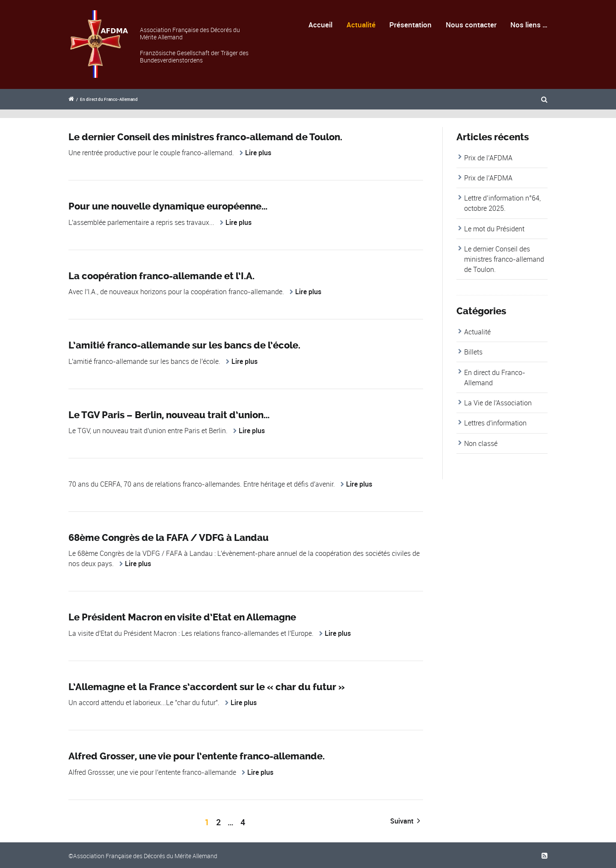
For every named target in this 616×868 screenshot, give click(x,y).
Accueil (320, 25)
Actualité (361, 25)
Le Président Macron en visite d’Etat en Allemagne (182, 617)
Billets (473, 352)
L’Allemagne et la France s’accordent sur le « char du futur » (207, 687)
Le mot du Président (494, 229)
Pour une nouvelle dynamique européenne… (168, 207)
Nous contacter (471, 25)
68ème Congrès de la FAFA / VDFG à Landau (169, 538)
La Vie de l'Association (498, 403)
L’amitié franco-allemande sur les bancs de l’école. (184, 345)
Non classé (481, 443)
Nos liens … (529, 25)
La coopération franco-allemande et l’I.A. (161, 276)
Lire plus (258, 153)
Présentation (410, 25)
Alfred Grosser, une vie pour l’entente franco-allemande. (197, 756)
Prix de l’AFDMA (488, 158)
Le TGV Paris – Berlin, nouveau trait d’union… (169, 415)
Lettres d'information (495, 423)
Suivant (405, 821)
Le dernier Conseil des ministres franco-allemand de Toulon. (205, 137)
